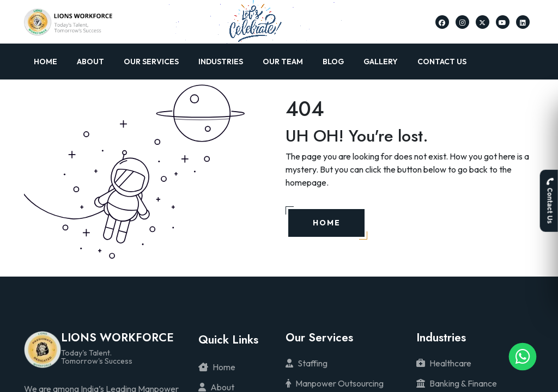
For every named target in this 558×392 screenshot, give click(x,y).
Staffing (307, 363)
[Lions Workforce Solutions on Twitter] (482, 22)
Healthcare (444, 363)
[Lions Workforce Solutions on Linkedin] (523, 22)
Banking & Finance (457, 383)
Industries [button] (221, 62)
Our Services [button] (151, 62)
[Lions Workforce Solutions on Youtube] (502, 22)
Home (46, 62)
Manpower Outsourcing (335, 383)
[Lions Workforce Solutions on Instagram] (462, 22)
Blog (333, 62)
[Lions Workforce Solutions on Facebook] (442, 22)
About (90, 62)
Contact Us (442, 62)
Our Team (283, 62)
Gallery (381, 62)
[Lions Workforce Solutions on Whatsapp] (523, 357)
